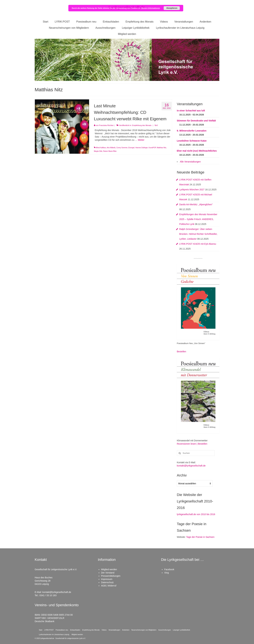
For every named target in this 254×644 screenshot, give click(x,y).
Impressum (107, 579)
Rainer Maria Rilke (110, 151)
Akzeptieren (172, 8)
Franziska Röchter (106, 125)
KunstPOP (152, 148)
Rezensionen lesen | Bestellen (192, 444)
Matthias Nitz (162, 148)
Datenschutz (107, 582)
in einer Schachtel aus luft (191, 111)
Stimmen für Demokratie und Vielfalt (196, 121)
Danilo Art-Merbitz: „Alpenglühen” (196, 204)
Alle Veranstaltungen (190, 162)
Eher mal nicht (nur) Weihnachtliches (197, 151)
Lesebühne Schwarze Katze (192, 141)
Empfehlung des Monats (142, 125)
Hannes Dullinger (142, 148)
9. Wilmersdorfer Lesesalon (192, 131)
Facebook (169, 569)
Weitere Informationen (150, 8)
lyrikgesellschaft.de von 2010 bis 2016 (196, 514)
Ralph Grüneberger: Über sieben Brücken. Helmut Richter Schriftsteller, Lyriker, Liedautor (198, 234)
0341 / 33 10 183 (48, 595)
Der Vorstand (108, 573)
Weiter (141, 140)
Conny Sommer (122, 148)
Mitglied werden (109, 569)
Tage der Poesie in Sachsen (200, 537)
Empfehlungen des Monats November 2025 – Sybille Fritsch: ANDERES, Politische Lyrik (198, 219)
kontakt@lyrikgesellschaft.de (191, 466)
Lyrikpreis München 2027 (192, 190)
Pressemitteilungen (111, 576)
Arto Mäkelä (111, 148)
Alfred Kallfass (101, 148)
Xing (167, 573)
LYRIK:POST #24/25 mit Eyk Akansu (198, 244)
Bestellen (182, 352)
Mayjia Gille (98, 151)
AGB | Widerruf (109, 586)
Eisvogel (131, 148)
